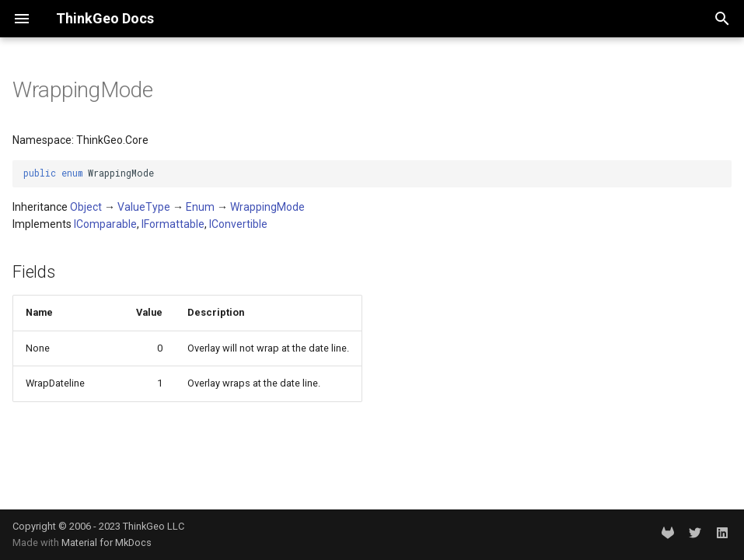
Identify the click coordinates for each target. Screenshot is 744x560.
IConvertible (238, 224)
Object (86, 207)
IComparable (105, 224)
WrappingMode (267, 207)
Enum (200, 207)
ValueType (144, 207)
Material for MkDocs (107, 542)
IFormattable (173, 224)
